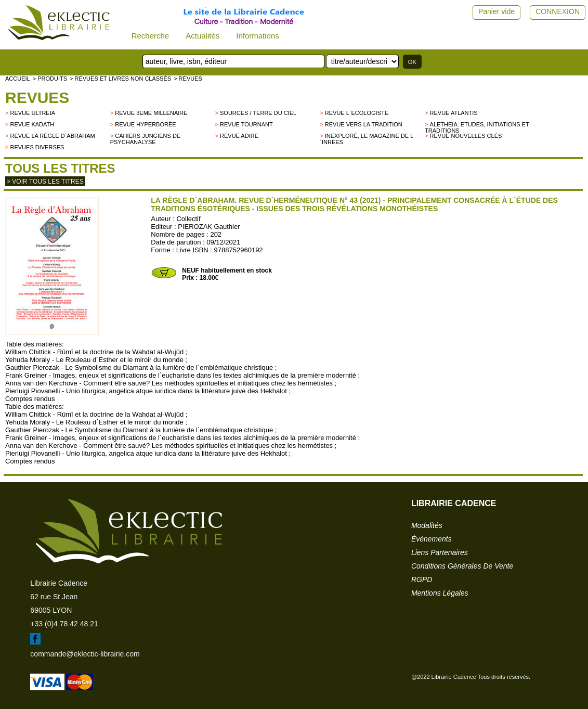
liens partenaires (440, 552)
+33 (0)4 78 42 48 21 (64, 624)
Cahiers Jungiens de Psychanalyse (145, 139)
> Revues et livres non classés (120, 79)
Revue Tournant (246, 124)
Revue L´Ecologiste (357, 113)
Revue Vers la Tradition (364, 124)
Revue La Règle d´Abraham (52, 136)
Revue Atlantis (454, 113)
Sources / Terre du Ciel (258, 113)
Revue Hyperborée (145, 124)
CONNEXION (558, 11)
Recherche (151, 36)
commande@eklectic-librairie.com (85, 654)
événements (432, 539)
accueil (18, 79)
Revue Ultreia (32, 113)
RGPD (422, 579)
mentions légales (440, 593)
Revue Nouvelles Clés (466, 136)
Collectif (188, 219)
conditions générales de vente (462, 566)
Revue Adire (239, 136)
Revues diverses (37, 147)
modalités (427, 525)
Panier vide (496, 11)
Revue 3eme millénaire (151, 113)
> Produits (50, 79)
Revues (37, 98)
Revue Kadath (32, 124)
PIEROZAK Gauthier (209, 227)
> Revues (188, 79)
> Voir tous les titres (45, 182)
